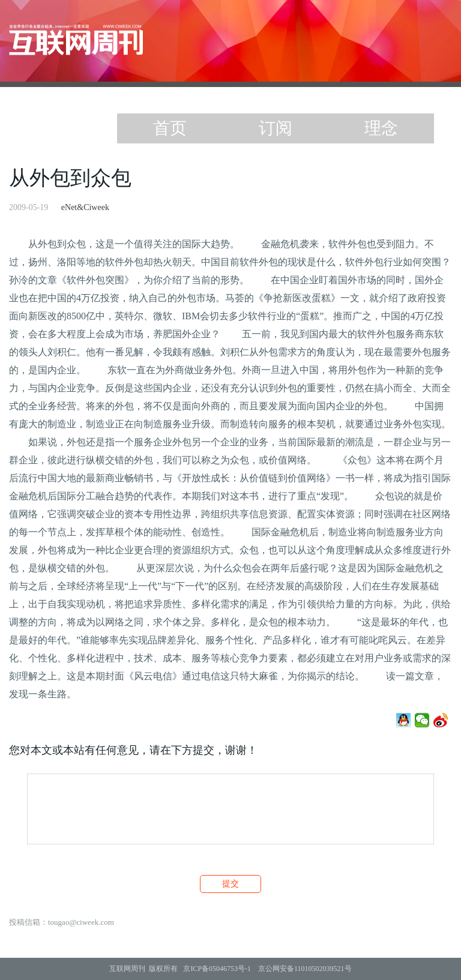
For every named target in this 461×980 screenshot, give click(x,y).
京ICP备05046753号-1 (217, 969)
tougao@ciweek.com (81, 922)
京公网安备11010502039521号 (305, 969)
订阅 (276, 128)
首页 (170, 128)
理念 (381, 128)
